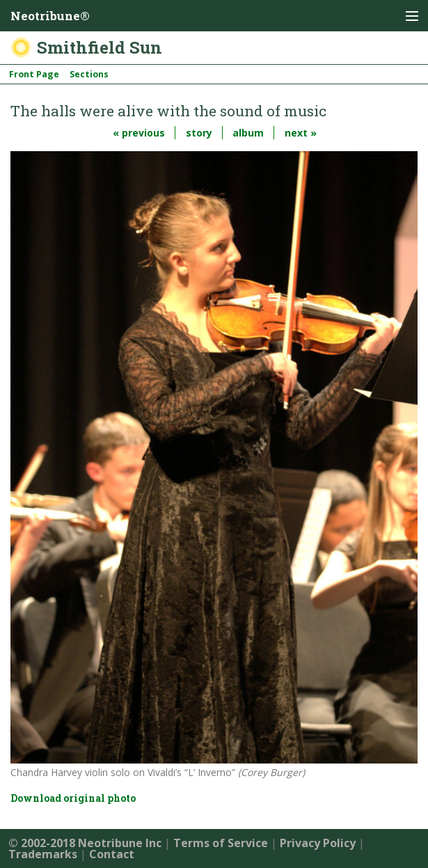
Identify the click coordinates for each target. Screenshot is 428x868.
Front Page (34, 74)
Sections (89, 74)
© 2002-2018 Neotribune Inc (85, 843)
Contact (112, 854)
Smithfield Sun (100, 47)
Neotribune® (50, 16)
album (248, 133)
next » (301, 133)
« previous (139, 133)
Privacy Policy (318, 843)
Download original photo (73, 798)
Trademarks (43, 854)
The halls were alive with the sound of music (168, 111)
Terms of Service (221, 843)
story (199, 133)
